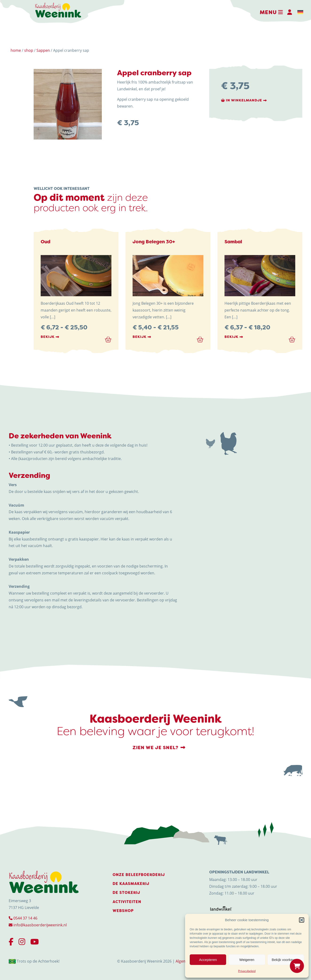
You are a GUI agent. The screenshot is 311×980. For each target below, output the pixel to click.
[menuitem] (300, 12)
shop (29, 50)
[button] (302, 920)
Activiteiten (127, 902)
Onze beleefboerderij (139, 875)
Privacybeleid (247, 971)
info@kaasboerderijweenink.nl (38, 925)
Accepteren (208, 960)
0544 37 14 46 (23, 918)
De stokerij (126, 893)
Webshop (123, 911)
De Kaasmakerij (131, 884)
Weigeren (247, 960)
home (16, 50)
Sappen (43, 50)
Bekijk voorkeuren (286, 960)
